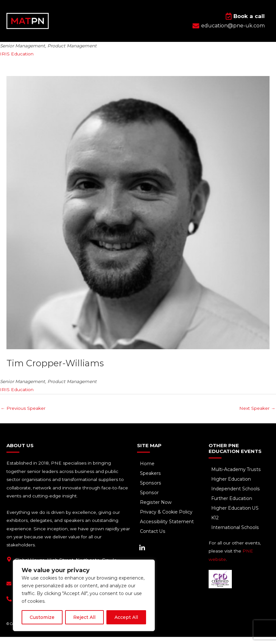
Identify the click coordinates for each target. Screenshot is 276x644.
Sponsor (149, 500)
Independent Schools (236, 496)
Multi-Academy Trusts (237, 477)
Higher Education (232, 486)
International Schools (236, 535)
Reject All (84, 617)
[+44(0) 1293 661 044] (9, 606)
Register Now (156, 510)
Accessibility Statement (167, 529)
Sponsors (151, 490)
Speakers (151, 481)
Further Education (232, 506)
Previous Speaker (23, 415)
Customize (42, 617)
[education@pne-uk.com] (9, 591)
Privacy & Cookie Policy (167, 519)
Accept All (126, 617)
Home (148, 471)
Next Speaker (257, 415)
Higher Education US (236, 515)
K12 (216, 525)
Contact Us (153, 539)
